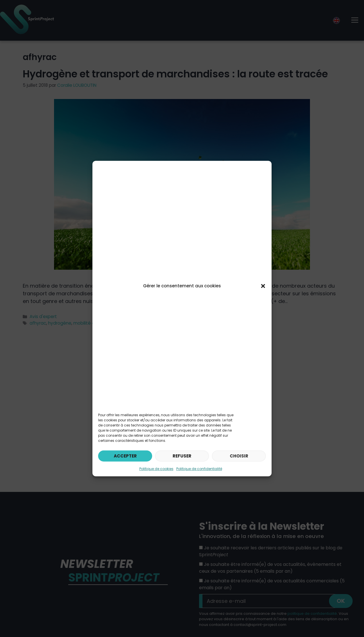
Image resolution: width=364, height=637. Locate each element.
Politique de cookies (156, 469)
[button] (263, 286)
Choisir (239, 456)
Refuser (182, 456)
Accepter (125, 456)
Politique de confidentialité (199, 469)
